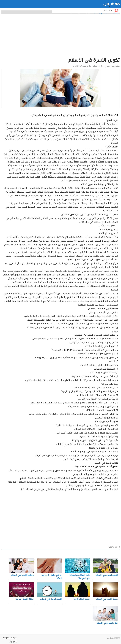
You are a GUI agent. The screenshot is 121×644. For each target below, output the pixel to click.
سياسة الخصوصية (10, 638)
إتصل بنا (13, 642)
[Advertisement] (60, 37)
